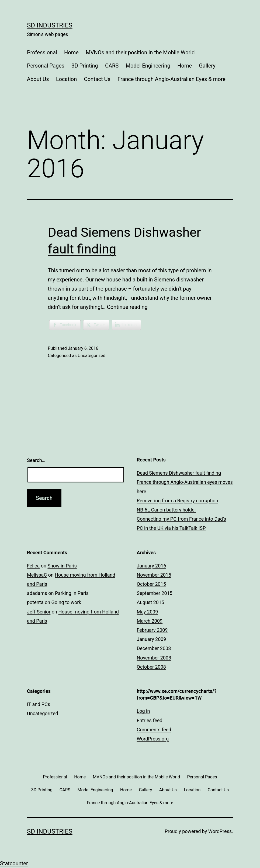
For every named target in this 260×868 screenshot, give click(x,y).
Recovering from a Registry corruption (178, 501)
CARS (112, 66)
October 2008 (151, 667)
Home (71, 52)
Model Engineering (148, 66)
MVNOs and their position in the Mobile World (140, 52)
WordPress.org (153, 739)
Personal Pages (46, 66)
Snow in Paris (62, 566)
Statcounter (14, 863)
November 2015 (154, 575)
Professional (42, 52)
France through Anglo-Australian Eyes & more (171, 79)
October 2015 (151, 584)
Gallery (207, 66)
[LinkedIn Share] (126, 325)
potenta (35, 602)
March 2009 (150, 621)
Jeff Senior (39, 612)
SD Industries (50, 25)
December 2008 (154, 648)
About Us (38, 79)
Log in (143, 711)
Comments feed (154, 730)
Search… (36, 460)
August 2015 (151, 602)
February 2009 (152, 630)
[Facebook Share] (65, 325)
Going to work (66, 602)
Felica (33, 566)
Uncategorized (91, 356)
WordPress (220, 831)
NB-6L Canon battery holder (167, 510)
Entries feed (150, 720)
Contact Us (97, 79)
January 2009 (152, 639)
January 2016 (152, 566)
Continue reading (127, 307)
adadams (37, 593)
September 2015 (155, 593)
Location (66, 79)
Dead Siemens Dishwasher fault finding (179, 473)
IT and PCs (39, 704)
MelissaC (37, 575)
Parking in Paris (72, 593)
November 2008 (154, 658)
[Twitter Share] (96, 325)
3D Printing (85, 66)
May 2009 (148, 612)
